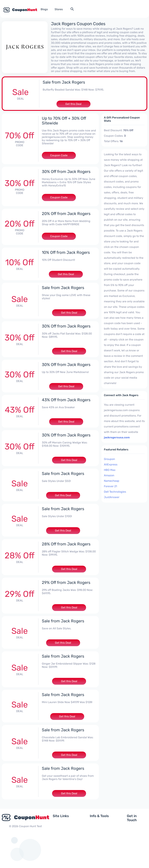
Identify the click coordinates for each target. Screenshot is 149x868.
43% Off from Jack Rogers (66, 399)
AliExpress (111, 464)
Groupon (109, 459)
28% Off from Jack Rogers (66, 544)
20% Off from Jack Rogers (66, 213)
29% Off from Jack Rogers (66, 582)
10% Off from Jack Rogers (66, 252)
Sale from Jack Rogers (64, 82)
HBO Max (110, 469)
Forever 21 (110, 486)
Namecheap (112, 480)
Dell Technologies (115, 491)
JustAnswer (112, 497)
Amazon (109, 475)
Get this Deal (73, 103)
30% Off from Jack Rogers (66, 171)
